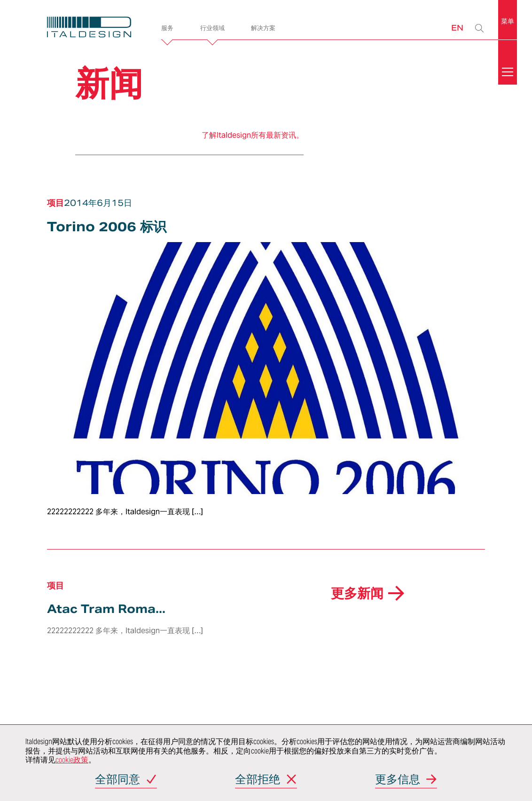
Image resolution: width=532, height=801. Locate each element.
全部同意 (117, 780)
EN (457, 27)
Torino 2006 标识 (107, 227)
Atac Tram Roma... (106, 609)
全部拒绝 (258, 780)
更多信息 (398, 780)
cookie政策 (72, 760)
